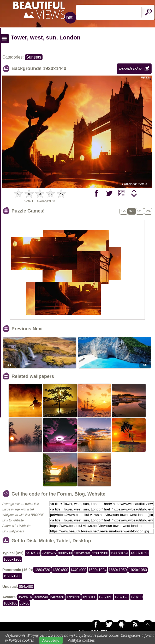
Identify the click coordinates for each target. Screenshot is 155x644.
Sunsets (34, 57)
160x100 (89, 597)
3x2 (132, 211)
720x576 (49, 553)
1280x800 (60, 570)
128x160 (105, 597)
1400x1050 (139, 553)
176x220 (73, 597)
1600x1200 (12, 559)
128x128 (122, 597)
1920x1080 (138, 570)
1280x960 (100, 553)
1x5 (124, 211)
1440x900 (79, 570)
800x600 (65, 553)
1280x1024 (119, 553)
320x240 (41, 597)
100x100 (10, 603)
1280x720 (42, 570)
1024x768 (82, 553)
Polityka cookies (81, 640)
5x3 (140, 211)
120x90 (137, 597)
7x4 (148, 211)
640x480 (33, 553)
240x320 (57, 597)
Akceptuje (51, 640)
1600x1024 (97, 570)
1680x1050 (118, 570)
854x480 (26, 586)
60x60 (25, 603)
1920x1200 (12, 576)
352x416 (25, 597)
